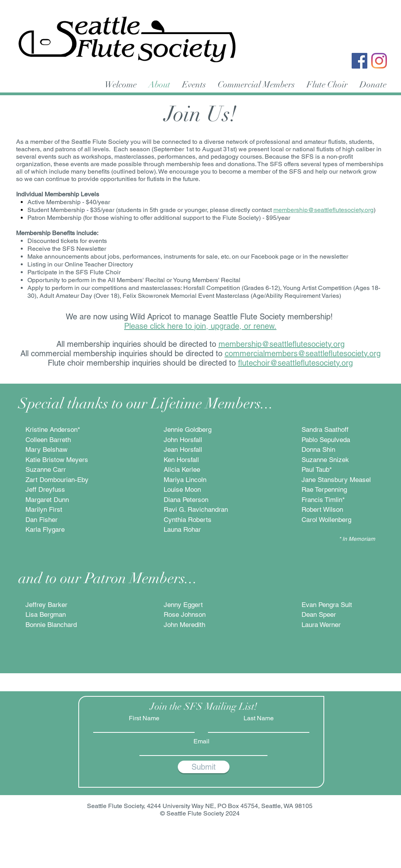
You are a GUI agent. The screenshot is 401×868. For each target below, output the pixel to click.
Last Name (259, 718)
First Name (144, 718)
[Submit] (204, 767)
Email (201, 741)
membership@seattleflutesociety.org (323, 210)
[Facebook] (359, 61)
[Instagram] (379, 61)
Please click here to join (165, 326)
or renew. (259, 326)
